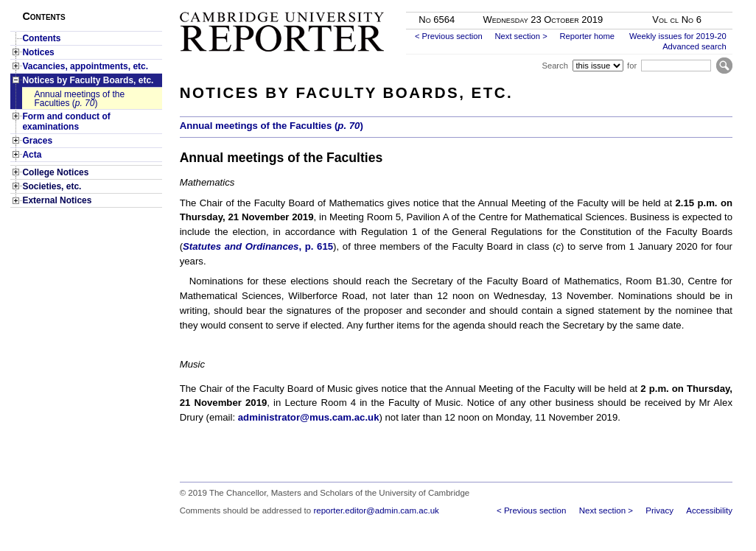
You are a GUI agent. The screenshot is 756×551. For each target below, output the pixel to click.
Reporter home (587, 36)
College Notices (55, 172)
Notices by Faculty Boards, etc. (88, 80)
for (632, 66)
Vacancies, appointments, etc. (85, 66)
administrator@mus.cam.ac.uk (309, 417)
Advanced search (694, 46)
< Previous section (449, 36)
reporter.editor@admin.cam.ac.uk (376, 510)
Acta (32, 155)
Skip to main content (694, 4)
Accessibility (709, 510)
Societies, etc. (52, 186)
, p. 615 (258, 246)
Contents (41, 38)
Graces (37, 141)
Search (554, 66)
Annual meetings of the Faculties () (79, 99)
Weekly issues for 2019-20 (678, 36)
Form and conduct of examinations (66, 122)
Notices (38, 52)
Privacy (659, 510)
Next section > (521, 36)
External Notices (57, 200)
